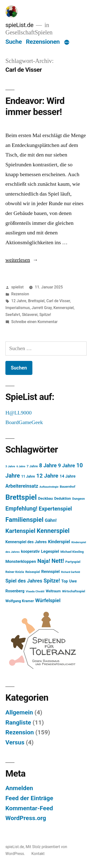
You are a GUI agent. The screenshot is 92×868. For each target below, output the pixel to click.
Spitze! (45, 315)
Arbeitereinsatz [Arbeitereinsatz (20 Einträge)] (22, 486)
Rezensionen (43, 42)
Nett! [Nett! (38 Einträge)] (58, 561)
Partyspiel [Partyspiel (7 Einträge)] (73, 562)
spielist (17, 287)
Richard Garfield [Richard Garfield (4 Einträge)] (71, 572)
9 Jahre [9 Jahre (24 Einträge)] (66, 466)
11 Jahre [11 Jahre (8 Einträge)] (28, 476)
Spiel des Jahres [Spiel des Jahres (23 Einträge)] (24, 581)
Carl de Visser (58, 301)
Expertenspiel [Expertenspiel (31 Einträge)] (55, 509)
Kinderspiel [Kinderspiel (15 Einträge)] (59, 542)
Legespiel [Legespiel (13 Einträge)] (50, 551)
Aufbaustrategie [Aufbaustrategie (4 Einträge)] (49, 487)
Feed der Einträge (29, 798)
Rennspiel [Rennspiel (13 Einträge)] (50, 571)
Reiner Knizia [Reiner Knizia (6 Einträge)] (15, 572)
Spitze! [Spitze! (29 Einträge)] (52, 581)
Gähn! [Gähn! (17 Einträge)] (51, 520)
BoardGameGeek (24, 422)
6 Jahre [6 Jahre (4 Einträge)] (21, 466)
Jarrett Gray (42, 308)
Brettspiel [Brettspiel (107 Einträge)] (21, 497)
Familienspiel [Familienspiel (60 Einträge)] (24, 520)
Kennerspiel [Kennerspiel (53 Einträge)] (53, 531)
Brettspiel (36, 301)
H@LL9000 (19, 413)
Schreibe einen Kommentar (34, 322)
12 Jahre (19, 301)
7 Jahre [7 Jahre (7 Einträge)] (32, 466)
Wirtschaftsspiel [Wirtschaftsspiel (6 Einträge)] (74, 591)
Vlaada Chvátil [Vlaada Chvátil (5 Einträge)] (35, 591)
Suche (14, 42)
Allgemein (19, 712)
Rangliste (18, 722)
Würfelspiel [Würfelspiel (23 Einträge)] (48, 600)
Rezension (20, 294)
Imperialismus (18, 308)
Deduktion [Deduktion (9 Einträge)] (63, 498)
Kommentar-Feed (29, 808)
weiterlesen (18, 260)
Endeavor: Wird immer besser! (35, 106)
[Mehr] (67, 43)
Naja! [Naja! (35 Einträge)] (44, 561)
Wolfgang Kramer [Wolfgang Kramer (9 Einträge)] (20, 601)
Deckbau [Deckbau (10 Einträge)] (45, 498)
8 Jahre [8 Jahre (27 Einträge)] (48, 465)
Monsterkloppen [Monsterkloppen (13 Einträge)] (21, 561)
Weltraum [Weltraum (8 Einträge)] (53, 591)
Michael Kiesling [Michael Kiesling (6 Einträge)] (72, 552)
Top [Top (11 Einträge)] (65, 581)
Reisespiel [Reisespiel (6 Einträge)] (33, 572)
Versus (15, 742)
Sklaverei (30, 315)
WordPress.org (26, 818)
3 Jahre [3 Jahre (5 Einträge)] (10, 466)
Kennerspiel (64, 308)
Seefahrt (13, 315)
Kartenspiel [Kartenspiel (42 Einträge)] (20, 531)
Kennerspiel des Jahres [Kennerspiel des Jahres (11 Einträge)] (26, 542)
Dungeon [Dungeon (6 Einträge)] (78, 499)
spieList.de (19, 25)
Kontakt (38, 854)
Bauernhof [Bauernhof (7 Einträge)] (68, 487)
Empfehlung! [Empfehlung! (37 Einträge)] (21, 509)
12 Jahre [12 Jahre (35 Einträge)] (47, 476)
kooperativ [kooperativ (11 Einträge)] (30, 551)
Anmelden (19, 788)
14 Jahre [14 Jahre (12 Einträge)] (68, 476)
